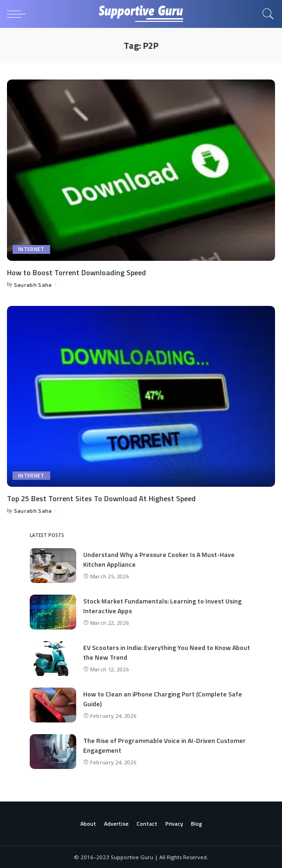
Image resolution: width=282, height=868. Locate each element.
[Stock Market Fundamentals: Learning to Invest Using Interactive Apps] (53, 612)
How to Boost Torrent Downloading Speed (76, 272)
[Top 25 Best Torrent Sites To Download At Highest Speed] (141, 396)
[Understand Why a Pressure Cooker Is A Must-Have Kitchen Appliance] (53, 565)
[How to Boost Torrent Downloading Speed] (141, 170)
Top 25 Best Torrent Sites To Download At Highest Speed (101, 498)
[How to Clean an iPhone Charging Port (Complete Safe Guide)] (53, 705)
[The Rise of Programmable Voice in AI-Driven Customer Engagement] (53, 751)
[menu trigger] (19, 14)
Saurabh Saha (33, 284)
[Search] (266, 14)
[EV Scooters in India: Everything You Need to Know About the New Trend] (53, 658)
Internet (31, 249)
